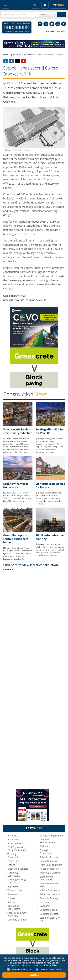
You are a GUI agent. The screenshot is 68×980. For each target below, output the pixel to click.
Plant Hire (13, 836)
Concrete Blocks (48, 861)
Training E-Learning (50, 873)
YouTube (58, 24)
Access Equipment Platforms (17, 914)
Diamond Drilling (17, 920)
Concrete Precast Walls (49, 885)
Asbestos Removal (50, 857)
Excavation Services (18, 869)
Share (6, 61)
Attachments (14, 843)
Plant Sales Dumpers (51, 865)
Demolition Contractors (14, 907)
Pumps (11, 898)
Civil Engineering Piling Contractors (17, 849)
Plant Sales (13, 839)
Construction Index (17, 28)
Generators (13, 894)
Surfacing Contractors (14, 874)
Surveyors (45, 902)
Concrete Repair (48, 910)
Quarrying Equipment (46, 852)
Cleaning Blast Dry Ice (50, 919)
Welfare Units (15, 890)
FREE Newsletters (36, 5)
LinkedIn (52, 24)
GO (62, 14)
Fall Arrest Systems (50, 894)
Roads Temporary (49, 869)
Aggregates (13, 886)
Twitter (46, 24)
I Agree (34, 975)
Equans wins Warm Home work (16, 486)
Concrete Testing (49, 898)
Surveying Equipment (51, 836)
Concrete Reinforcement (48, 841)
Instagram (40, 24)
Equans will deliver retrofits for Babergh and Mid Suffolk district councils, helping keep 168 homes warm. (17, 497)
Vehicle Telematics (50, 890)
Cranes (11, 865)
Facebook (64, 24)
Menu (5, 5)
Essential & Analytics (19, 969)
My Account (45, 5)
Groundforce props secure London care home (16, 539)
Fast (58, 5)
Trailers (44, 846)
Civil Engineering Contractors (17, 881)
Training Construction (14, 856)
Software (12, 902)
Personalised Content (48, 969)
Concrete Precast (49, 914)
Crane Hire (13, 861)
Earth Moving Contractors (47, 878)
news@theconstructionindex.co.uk (24, 300)
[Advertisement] (34, 680)
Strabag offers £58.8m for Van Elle (50, 431)
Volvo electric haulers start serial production (18, 431)
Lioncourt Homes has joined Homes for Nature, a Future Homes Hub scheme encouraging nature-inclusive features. (50, 498)
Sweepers (45, 906)
